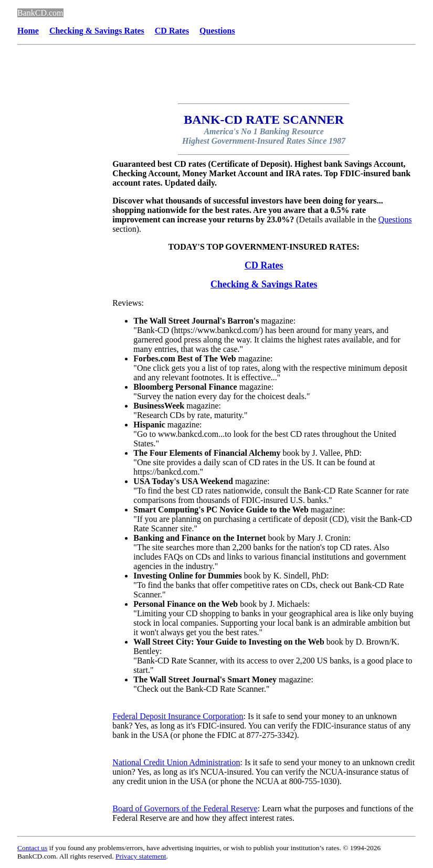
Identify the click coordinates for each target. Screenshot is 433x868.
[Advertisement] (59, 320)
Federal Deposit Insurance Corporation (178, 716)
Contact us (32, 848)
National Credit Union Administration (176, 762)
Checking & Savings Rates (264, 284)
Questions (217, 31)
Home (28, 31)
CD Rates (264, 265)
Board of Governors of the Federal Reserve (185, 808)
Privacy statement (141, 856)
